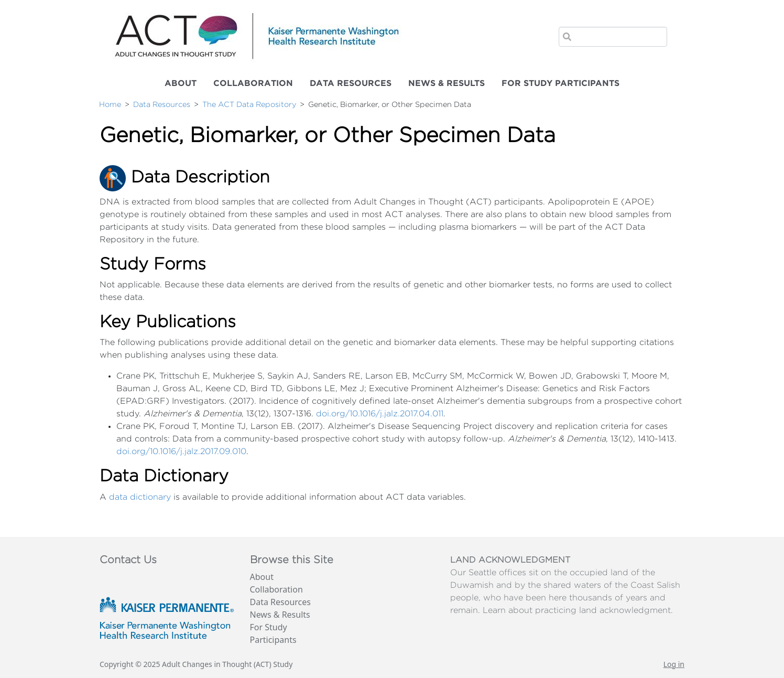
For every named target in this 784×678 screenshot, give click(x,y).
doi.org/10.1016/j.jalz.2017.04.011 (380, 414)
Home (110, 105)
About (181, 83)
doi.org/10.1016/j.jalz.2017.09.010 (181, 451)
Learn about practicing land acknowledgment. (578, 610)
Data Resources (351, 83)
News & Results (447, 83)
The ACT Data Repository (249, 105)
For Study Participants (560, 83)
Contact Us (128, 560)
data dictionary (140, 497)
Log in (674, 664)
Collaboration (253, 83)
